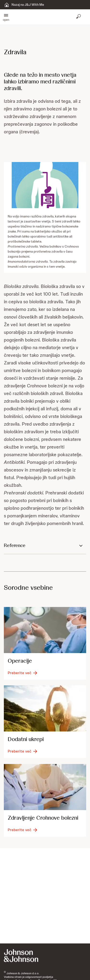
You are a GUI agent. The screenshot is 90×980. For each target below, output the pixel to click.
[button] (6, 17)
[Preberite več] (23, 673)
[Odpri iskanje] (79, 17)
